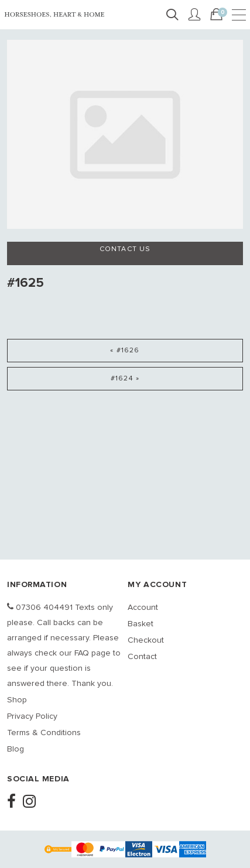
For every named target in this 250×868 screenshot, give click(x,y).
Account (143, 608)
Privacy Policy (32, 716)
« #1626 (125, 351)
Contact (142, 657)
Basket (141, 624)
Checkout (146, 640)
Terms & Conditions (44, 733)
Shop (17, 700)
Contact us (125, 249)
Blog (16, 749)
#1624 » (125, 379)
